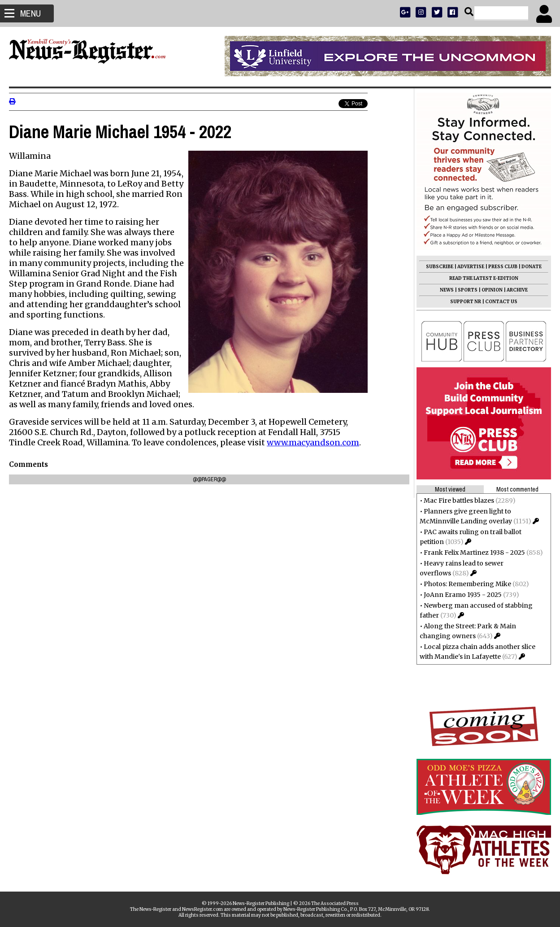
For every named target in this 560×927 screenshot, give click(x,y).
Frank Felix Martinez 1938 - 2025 (474, 553)
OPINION (492, 290)
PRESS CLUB (503, 267)
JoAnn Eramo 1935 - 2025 (463, 595)
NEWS (447, 290)
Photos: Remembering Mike (467, 584)
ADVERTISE (471, 267)
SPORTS (468, 290)
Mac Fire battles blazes (459, 500)
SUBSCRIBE (440, 267)
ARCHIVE (517, 290)
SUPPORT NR (466, 302)
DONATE (532, 267)
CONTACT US (501, 302)
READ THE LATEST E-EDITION (484, 278)
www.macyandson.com (313, 442)
